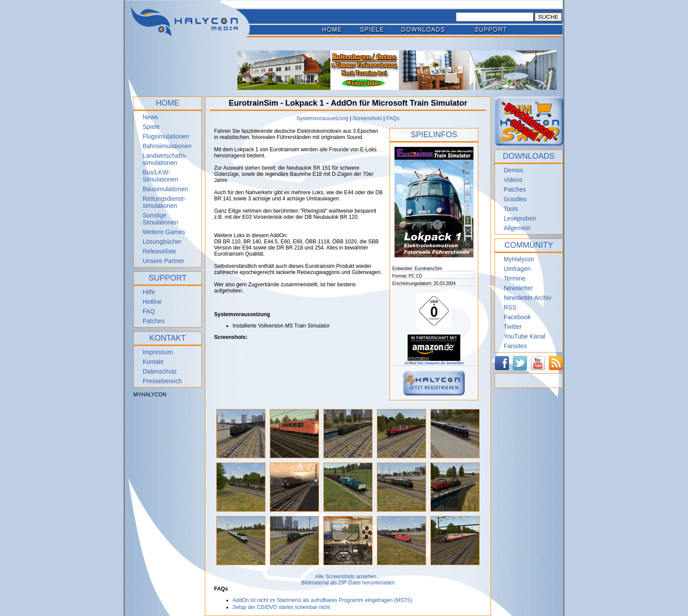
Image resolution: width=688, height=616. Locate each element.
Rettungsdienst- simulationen (164, 202)
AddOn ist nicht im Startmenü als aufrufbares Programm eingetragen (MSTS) (322, 600)
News (150, 117)
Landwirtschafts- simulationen (165, 159)
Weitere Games (164, 232)
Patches (154, 321)
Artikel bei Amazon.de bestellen (434, 361)
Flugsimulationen (166, 136)
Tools (511, 209)
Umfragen (517, 269)
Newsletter (518, 288)
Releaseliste (159, 251)
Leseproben (520, 218)
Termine (515, 278)
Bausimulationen (165, 189)
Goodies (515, 199)
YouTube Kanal (525, 336)
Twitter (513, 327)
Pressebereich (162, 381)
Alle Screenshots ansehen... (348, 577)
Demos (513, 170)
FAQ (149, 311)
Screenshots (367, 118)
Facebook (517, 317)
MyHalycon (519, 259)
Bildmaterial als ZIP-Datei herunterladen (348, 583)
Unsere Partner (163, 261)
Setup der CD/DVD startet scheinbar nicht (281, 607)
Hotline (152, 302)
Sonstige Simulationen (160, 219)
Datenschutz (160, 371)
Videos (513, 180)
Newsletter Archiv (527, 298)
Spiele (151, 127)
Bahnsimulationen (167, 146)
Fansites (515, 346)
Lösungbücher (162, 242)
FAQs (393, 118)
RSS (510, 307)
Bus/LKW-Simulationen (160, 176)
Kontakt (153, 362)
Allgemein (517, 228)
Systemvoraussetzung (322, 118)
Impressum (158, 352)
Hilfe (149, 292)
